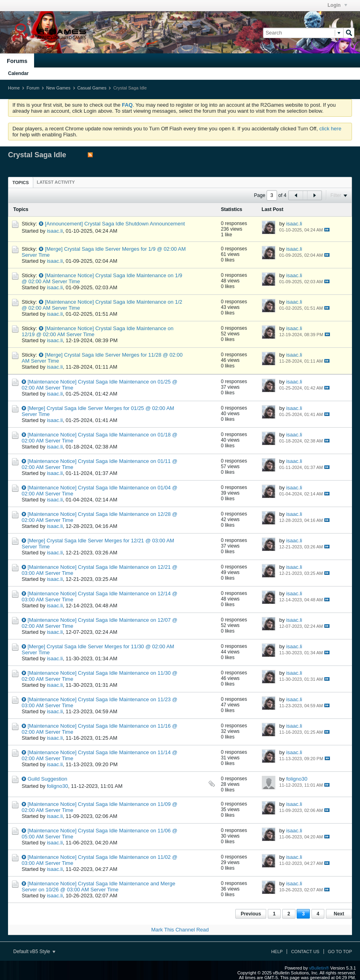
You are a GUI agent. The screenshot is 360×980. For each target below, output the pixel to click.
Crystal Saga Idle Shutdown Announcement (134, 224)
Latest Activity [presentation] (56, 182)
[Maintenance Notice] (69, 275)
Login (337, 5)
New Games (58, 88)
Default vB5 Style (34, 952)
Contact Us (305, 952)
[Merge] (54, 249)
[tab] (21, 182)
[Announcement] (64, 224)
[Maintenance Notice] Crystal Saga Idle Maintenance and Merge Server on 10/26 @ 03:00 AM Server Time (98, 887)
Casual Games (92, 88)
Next (339, 914)
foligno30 (58, 786)
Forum (33, 88)
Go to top (340, 952)
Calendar (18, 73)
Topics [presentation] (21, 183)
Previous (251, 914)
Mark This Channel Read (180, 930)
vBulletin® (319, 968)
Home (14, 88)
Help (277, 952)
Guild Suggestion (48, 779)
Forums (17, 61)
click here (330, 129)
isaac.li (55, 231)
